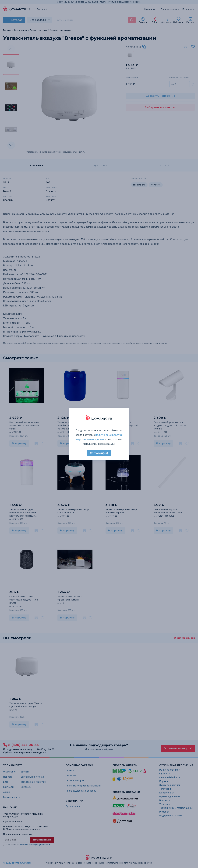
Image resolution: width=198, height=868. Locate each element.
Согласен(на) (99, 453)
